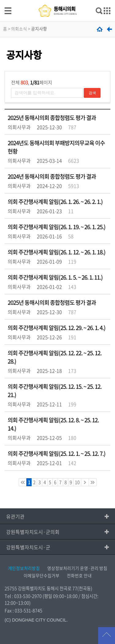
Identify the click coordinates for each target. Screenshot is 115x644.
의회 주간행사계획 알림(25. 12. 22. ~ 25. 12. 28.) (55, 357)
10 (77, 482)
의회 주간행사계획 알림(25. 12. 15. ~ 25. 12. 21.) (55, 391)
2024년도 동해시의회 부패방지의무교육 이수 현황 (56, 147)
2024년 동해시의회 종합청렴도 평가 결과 (52, 176)
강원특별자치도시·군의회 (33, 532)
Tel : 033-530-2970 (23, 596)
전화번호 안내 (79, 575)
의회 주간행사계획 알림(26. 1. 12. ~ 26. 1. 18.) (57, 252)
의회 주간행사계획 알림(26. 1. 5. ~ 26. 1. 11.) (55, 277)
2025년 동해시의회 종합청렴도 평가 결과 (52, 118)
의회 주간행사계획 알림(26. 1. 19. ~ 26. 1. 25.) (57, 227)
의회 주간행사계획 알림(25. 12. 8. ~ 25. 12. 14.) (53, 424)
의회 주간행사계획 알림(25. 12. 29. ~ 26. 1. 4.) (57, 328)
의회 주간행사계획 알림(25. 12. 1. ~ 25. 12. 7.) (57, 453)
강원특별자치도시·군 (28, 547)
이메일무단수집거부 (42, 575)
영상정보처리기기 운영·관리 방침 (77, 568)
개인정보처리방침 (24, 568)
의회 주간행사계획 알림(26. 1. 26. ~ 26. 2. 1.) (55, 202)
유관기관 (15, 516)
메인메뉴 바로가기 (58, 0)
